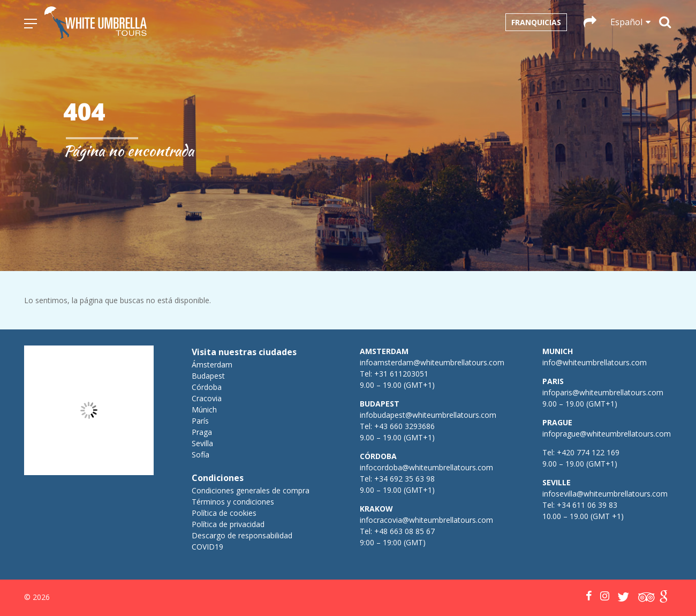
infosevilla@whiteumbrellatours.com (605, 494)
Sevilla (202, 443)
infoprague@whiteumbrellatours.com (607, 434)
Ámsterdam (212, 365)
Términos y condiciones (233, 502)
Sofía (201, 455)
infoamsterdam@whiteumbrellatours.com (432, 362)
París (200, 421)
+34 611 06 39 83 (587, 505)
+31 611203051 (401, 374)
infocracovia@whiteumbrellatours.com (426, 520)
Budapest (208, 376)
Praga (202, 432)
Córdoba (207, 387)
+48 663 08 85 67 (404, 531)
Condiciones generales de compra (251, 490)
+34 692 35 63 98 (404, 479)
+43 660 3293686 (404, 426)
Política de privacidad (228, 524)
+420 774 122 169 (587, 452)
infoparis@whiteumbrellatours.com (603, 392)
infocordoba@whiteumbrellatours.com (426, 467)
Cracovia (207, 398)
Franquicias (536, 22)
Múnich (204, 410)
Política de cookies (224, 513)
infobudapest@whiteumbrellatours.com (428, 415)
